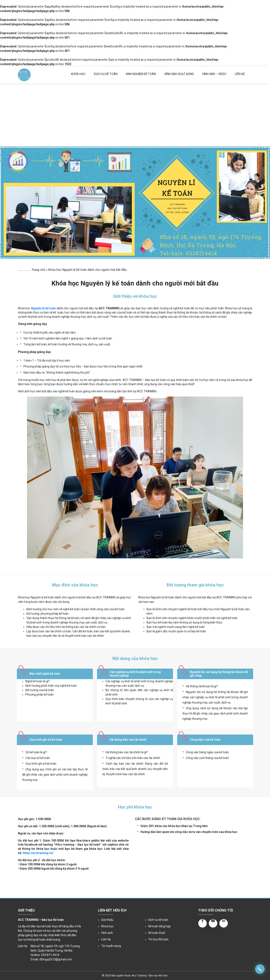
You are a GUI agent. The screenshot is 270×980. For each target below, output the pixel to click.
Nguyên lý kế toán (43, 308)
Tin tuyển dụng (111, 946)
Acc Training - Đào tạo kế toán (150, 976)
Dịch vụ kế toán (106, 74)
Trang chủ (38, 270)
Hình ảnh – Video (214, 74)
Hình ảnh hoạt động (179, 74)
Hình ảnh (107, 933)
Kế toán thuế (157, 933)
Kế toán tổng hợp (159, 926)
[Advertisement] (135, 115)
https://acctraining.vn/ (38, 853)
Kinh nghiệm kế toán (141, 74)
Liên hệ (240, 74)
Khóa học (78, 74)
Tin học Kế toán (158, 939)
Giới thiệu (107, 920)
